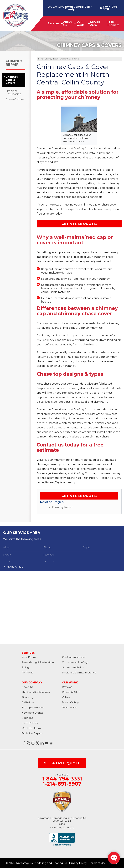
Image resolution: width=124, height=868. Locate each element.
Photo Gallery (15, 100)
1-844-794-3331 (109, 8)
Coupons (27, 718)
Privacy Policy (78, 863)
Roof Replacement (74, 657)
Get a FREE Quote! (79, 496)
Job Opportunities (33, 708)
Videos (66, 697)
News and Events (32, 713)
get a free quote (62, 763)
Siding (25, 667)
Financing (28, 697)
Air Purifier (28, 673)
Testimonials (70, 708)
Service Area (95, 23)
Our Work (80, 23)
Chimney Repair (62, 507)
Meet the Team (31, 728)
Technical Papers (32, 733)
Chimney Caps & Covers (12, 80)
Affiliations (28, 702)
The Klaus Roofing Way (36, 692)
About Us (67, 23)
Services (54, 23)
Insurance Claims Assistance (79, 673)
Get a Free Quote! (79, 224)
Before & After (71, 692)
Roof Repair (29, 657)
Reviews (67, 687)
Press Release (30, 723)
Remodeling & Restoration (38, 662)
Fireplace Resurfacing (13, 93)
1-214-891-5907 (62, 784)
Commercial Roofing (75, 662)
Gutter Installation (73, 667)
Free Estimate (114, 23)
